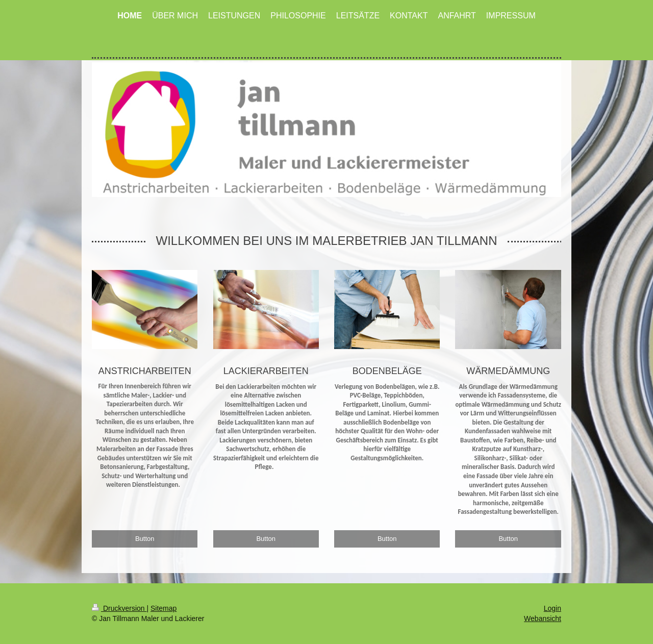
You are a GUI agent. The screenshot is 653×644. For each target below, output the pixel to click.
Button (145, 539)
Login (552, 608)
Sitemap (164, 608)
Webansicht (543, 618)
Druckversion (119, 608)
